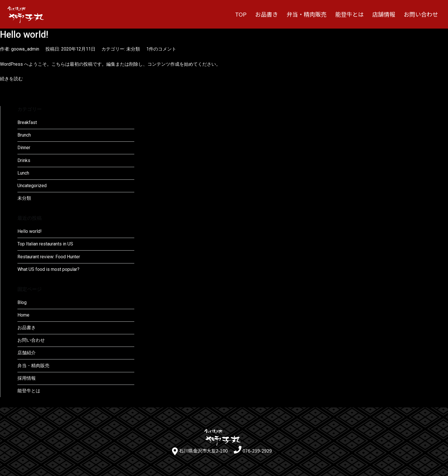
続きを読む (11, 79)
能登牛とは (349, 14)
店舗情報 (384, 14)
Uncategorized (32, 186)
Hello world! (24, 35)
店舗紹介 (27, 353)
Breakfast (27, 122)
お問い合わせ (421, 14)
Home (23, 315)
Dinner (24, 148)
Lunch (23, 173)
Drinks (24, 160)
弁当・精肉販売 (307, 14)
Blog (22, 302)
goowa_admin (25, 49)
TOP (241, 14)
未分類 (133, 49)
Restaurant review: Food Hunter (49, 257)
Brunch (24, 135)
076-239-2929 (257, 451)
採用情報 (27, 378)
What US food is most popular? (48, 269)
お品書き (267, 14)
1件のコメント (161, 49)
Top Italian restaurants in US (45, 244)
